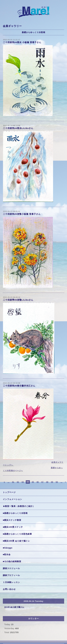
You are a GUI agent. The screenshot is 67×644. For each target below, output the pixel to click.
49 (52, 482)
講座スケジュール (11, 568)
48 (47, 482)
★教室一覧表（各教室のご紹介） (19, 506)
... (8, 482)
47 (42, 482)
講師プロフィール (11, 575)
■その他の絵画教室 (12, 561)
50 (57, 482)
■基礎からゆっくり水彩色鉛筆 (17, 534)
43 (23, 482)
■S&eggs (8, 548)
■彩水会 (7, 554)
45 (33, 482)
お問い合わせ (9, 589)
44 (28, 482)
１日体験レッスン (11, 582)
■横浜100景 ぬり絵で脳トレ (16, 541)
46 (38, 482)
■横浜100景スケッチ (13, 527)
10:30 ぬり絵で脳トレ (14, 607)
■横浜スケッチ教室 (12, 520)
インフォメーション (12, 499)
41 (13, 482)
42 (18, 482)
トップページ (9, 492)
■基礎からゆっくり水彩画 (15, 513)
